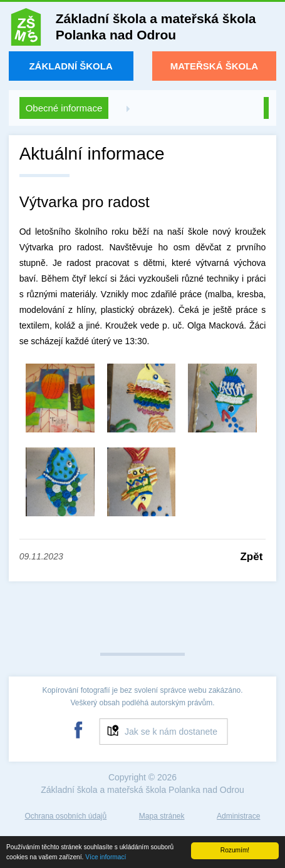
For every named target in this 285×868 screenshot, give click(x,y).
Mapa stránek (162, 816)
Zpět (251, 557)
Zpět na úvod (266, 108)
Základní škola (70, 66)
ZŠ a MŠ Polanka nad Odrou (26, 30)
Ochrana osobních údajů (65, 816)
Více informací (106, 857)
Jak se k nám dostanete (171, 732)
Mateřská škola (215, 66)
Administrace (238, 816)
